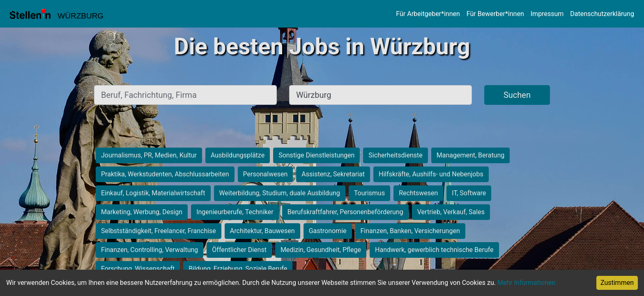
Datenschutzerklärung (602, 14)
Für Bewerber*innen (495, 14)
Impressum (547, 14)
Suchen (517, 95)
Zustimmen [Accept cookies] (617, 283)
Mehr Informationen (526, 283)
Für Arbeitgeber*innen (428, 14)
